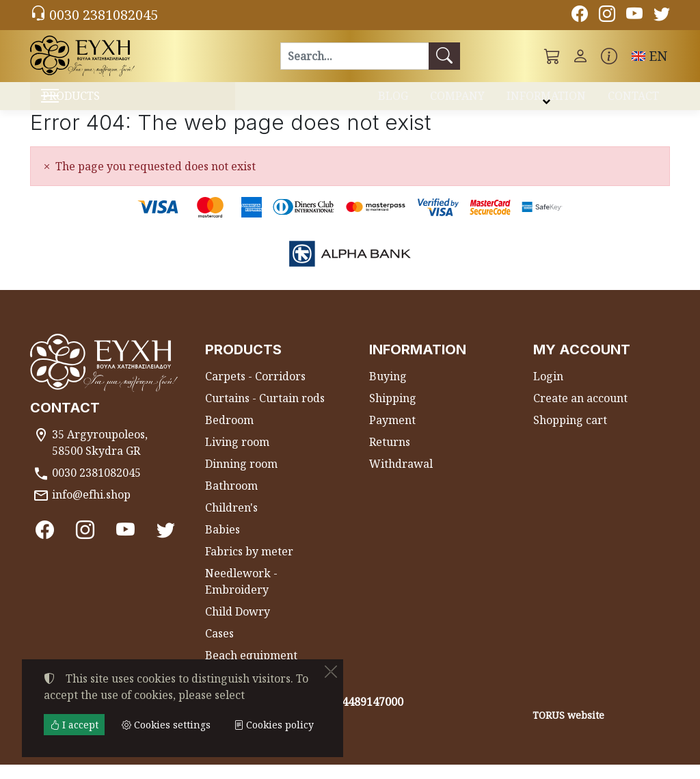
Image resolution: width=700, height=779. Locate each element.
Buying (388, 391)
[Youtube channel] (634, 16)
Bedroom (229, 434)
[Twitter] (662, 16)
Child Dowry (238, 626)
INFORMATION (546, 101)
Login (548, 391)
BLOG (393, 101)
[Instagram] (607, 16)
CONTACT (633, 101)
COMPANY (457, 101)
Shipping (393, 412)
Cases (219, 648)
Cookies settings (79, 760)
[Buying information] (609, 56)
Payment (392, 434)
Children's (231, 522)
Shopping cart (570, 434)
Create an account (580, 412)
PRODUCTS (104, 103)
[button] (552, 56)
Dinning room (241, 478)
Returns (390, 456)
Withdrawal (401, 478)
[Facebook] (580, 16)
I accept (74, 725)
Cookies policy (274, 725)
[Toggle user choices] (580, 56)
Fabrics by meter (249, 566)
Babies (223, 544)
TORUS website (568, 729)
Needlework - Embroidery (241, 596)
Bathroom (231, 500)
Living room (237, 456)
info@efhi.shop (91, 509)
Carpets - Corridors (255, 391)
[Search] (354, 56)
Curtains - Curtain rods (265, 412)
